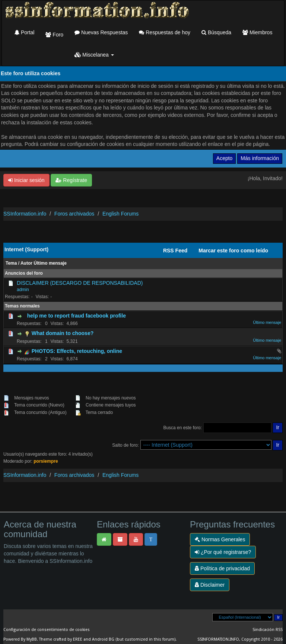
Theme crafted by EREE (61, 639)
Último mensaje (50, 263)
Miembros (257, 32)
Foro (54, 35)
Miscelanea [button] (94, 55)
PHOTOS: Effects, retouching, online (77, 351)
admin (23, 290)
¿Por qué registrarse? (223, 552)
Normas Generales (220, 539)
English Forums (120, 214)
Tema (11, 263)
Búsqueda (216, 32)
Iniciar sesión (26, 180)
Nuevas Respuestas (101, 32)
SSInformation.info (25, 214)
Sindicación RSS (268, 630)
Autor (26, 263)
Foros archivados (74, 214)
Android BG (103, 639)
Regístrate (71, 180)
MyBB (32, 639)
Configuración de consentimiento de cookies (47, 630)
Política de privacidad (222, 568)
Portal (24, 32)
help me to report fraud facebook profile (77, 316)
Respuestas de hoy (165, 32)
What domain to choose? (63, 333)
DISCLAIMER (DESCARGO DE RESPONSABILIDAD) (80, 283)
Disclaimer (210, 585)
